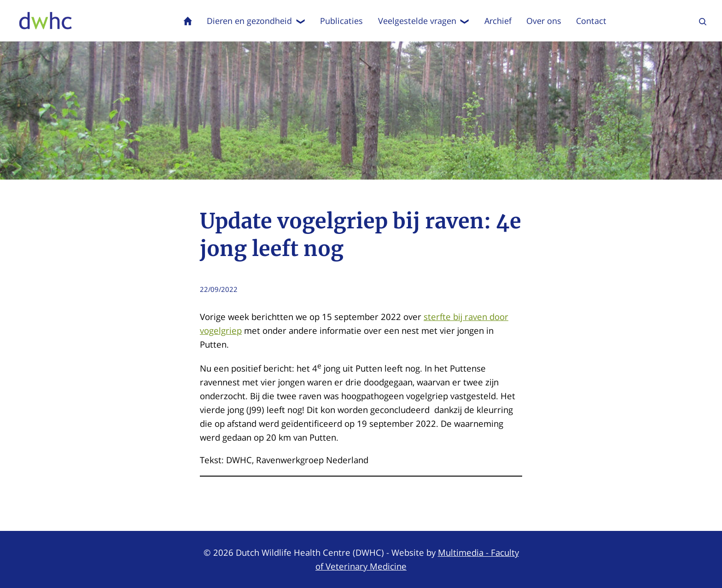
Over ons (544, 21)
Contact (591, 21)
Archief (498, 21)
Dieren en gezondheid (256, 21)
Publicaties (341, 21)
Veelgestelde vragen (424, 21)
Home (188, 21)
